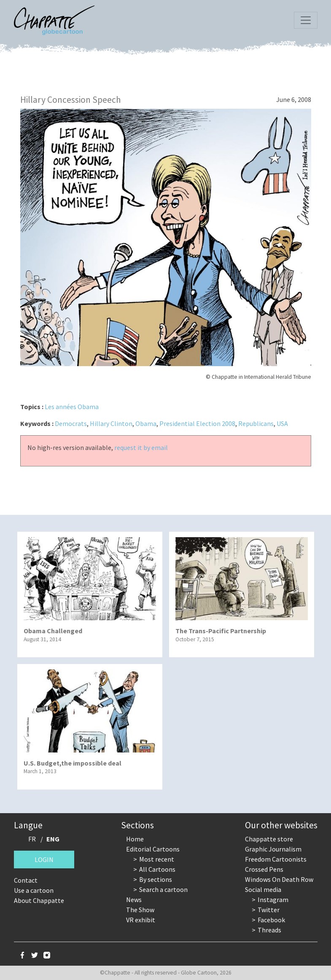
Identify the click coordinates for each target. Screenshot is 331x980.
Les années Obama (72, 407)
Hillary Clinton (111, 423)
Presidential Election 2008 (197, 423)
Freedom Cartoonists (276, 859)
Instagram (273, 900)
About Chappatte (39, 900)
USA (282, 423)
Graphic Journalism (273, 849)
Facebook (271, 920)
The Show (140, 910)
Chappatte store (269, 839)
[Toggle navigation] (306, 20)
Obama (146, 423)
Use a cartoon (34, 890)
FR (32, 839)
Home (135, 839)
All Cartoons (157, 869)
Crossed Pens (264, 869)
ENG (53, 839)
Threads (269, 930)
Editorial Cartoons (153, 849)
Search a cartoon (163, 889)
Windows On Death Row (279, 879)
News (134, 900)
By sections (156, 879)
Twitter (269, 910)
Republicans (256, 423)
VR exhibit (141, 920)
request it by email (141, 447)
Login (44, 860)
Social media (263, 889)
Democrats (71, 423)
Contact (26, 880)
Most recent (157, 859)
